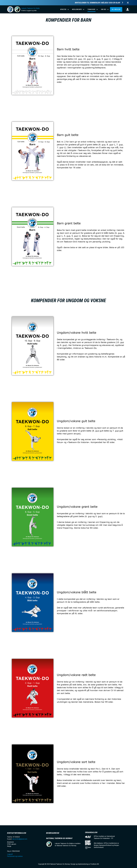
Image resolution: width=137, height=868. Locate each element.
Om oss (104, 9)
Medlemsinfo (77, 9)
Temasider (91, 9)
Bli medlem (116, 9)
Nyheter (63, 9)
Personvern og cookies (15, 856)
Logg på (127, 9)
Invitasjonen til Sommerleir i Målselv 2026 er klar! (98, 3)
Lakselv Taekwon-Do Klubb (30, 8)
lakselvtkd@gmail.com (20, 839)
